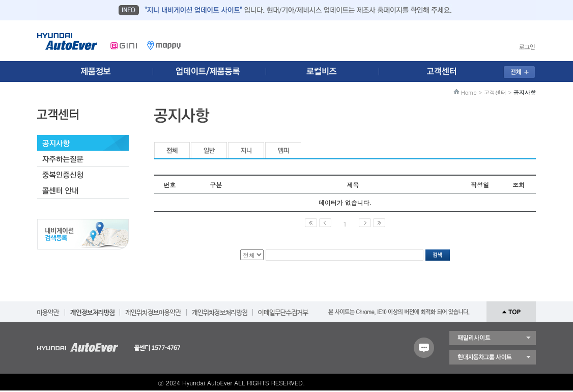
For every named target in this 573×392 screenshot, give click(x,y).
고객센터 (495, 92)
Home (469, 92)
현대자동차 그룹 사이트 (493, 357)
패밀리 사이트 (493, 338)
